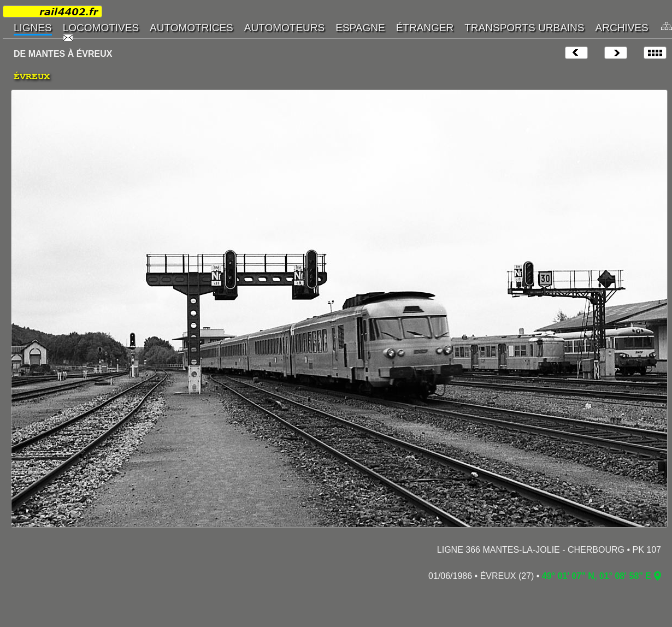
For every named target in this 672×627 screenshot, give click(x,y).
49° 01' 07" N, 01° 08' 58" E (597, 576)
